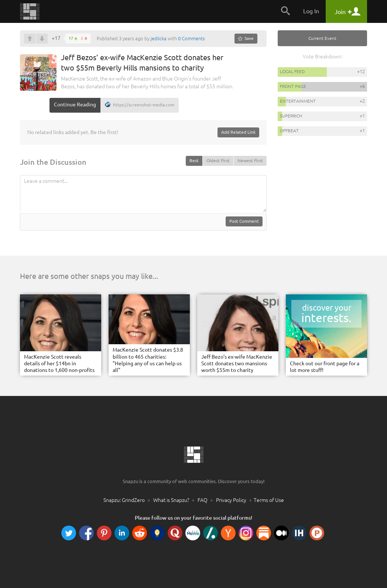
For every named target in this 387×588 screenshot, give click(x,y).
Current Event (322, 38)
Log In (311, 11)
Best (194, 160)
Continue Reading (75, 105)
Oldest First (218, 160)
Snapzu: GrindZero (124, 500)
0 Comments (191, 38)
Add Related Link (238, 132)
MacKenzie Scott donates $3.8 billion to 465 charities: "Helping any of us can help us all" (148, 360)
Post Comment (244, 221)
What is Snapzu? (171, 500)
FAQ (203, 500)
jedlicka (159, 38)
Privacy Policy (231, 500)
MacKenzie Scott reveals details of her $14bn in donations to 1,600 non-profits (59, 363)
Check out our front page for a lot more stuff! (325, 367)
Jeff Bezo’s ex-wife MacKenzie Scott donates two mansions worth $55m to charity (237, 363)
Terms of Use (269, 500)
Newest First (250, 160)
